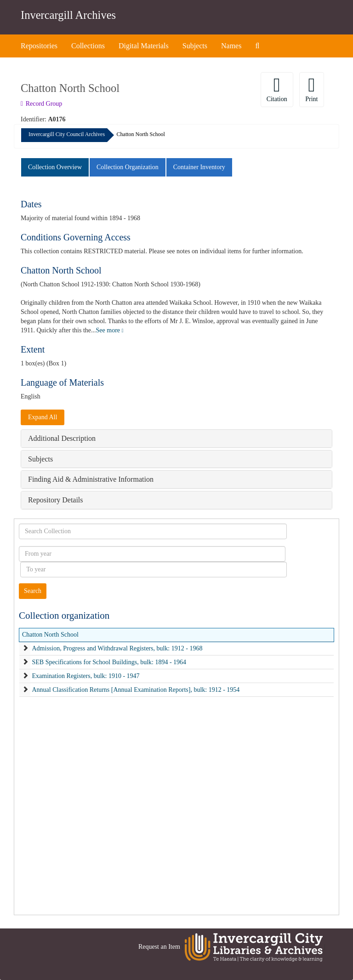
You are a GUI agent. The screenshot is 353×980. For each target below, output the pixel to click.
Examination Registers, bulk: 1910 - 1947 (86, 676)
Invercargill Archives (68, 15)
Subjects (195, 46)
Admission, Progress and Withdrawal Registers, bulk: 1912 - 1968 (117, 648)
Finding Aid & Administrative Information (91, 479)
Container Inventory (199, 167)
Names (231, 46)
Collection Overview (55, 167)
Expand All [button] (43, 417)
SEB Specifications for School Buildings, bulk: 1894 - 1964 (109, 662)
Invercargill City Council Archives (67, 134)
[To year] (154, 570)
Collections (88, 46)
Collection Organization (128, 167)
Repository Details (56, 500)
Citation (277, 89)
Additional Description (62, 438)
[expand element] (25, 649)
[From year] (152, 554)
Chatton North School (50, 635)
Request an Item (159, 947)
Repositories (39, 46)
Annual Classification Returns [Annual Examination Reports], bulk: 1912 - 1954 (136, 690)
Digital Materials (144, 46)
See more (110, 330)
